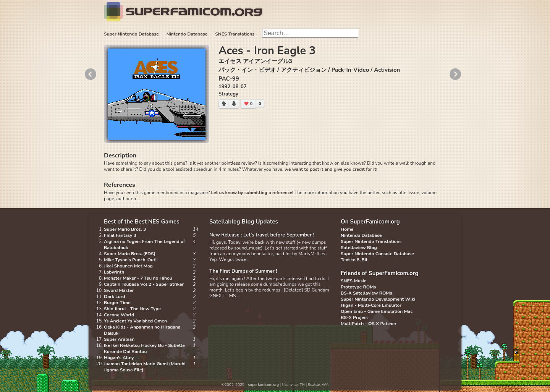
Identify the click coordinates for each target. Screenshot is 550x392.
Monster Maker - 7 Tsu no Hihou (138, 278)
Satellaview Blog (359, 248)
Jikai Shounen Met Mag (128, 266)
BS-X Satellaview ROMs (366, 293)
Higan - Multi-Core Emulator (371, 305)
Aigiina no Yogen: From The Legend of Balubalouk (144, 245)
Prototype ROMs (358, 287)
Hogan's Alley (119, 358)
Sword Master (119, 290)
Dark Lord (115, 296)
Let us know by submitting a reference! (252, 193)
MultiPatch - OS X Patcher (369, 324)
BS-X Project (354, 317)
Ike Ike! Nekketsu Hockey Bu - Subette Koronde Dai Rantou (144, 348)
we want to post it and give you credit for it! (331, 169)
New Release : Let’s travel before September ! (262, 235)
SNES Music (353, 281)
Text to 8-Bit (354, 260)
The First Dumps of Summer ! (243, 271)
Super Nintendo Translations (371, 241)
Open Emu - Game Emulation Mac (377, 311)
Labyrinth (114, 272)
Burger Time (117, 303)
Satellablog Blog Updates (244, 222)
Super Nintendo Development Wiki (378, 299)
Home (347, 229)
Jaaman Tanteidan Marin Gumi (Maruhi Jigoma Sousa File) (145, 367)
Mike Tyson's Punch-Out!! (131, 260)
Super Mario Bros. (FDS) (130, 254)
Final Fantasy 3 (120, 235)
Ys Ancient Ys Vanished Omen (135, 321)
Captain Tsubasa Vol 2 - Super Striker (144, 284)
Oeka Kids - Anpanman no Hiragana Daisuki (142, 330)
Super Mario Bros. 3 (125, 229)
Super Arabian (119, 339)
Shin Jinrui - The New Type (132, 309)
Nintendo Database (187, 34)
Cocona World (119, 315)
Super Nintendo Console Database (377, 254)
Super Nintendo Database (131, 34)
